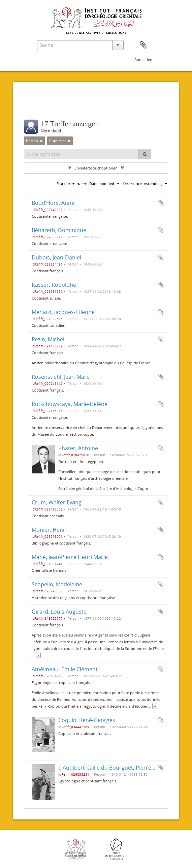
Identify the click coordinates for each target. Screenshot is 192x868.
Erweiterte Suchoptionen (96, 168)
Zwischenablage (143, 45)
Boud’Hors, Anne (53, 203)
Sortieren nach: (72, 184)
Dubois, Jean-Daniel (56, 257)
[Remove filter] (41, 141)
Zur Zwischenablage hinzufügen (161, 203)
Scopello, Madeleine (57, 584)
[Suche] (145, 154)
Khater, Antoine (78, 448)
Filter (38, 106)
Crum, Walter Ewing (57, 502)
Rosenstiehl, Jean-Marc (60, 377)
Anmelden (143, 59)
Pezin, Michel (48, 339)
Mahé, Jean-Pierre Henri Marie (70, 557)
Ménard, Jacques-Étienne (63, 312)
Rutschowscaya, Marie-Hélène (70, 404)
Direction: (132, 184)
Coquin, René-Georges (87, 720)
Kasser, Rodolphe (54, 285)
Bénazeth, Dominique (59, 230)
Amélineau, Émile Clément (65, 669)
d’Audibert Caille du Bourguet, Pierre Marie (113, 768)
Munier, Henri (49, 530)
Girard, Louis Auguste (59, 612)
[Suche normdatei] (82, 154)
